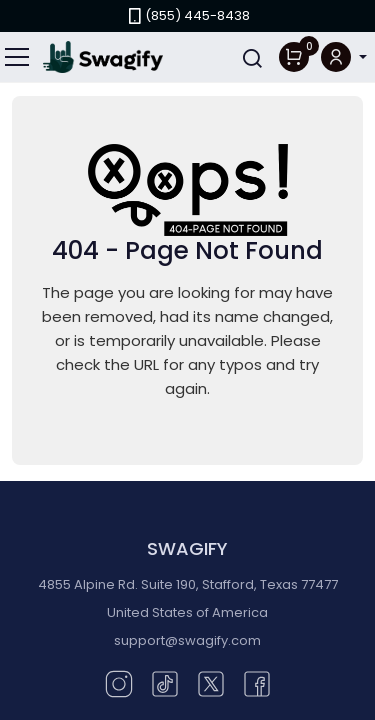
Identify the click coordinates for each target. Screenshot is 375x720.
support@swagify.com (187, 640)
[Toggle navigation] (18, 57)
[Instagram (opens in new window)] (119, 682)
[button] (344, 57)
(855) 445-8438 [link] (187, 15)
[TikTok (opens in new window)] (165, 682)
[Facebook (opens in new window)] (257, 682)
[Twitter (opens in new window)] (211, 682)
